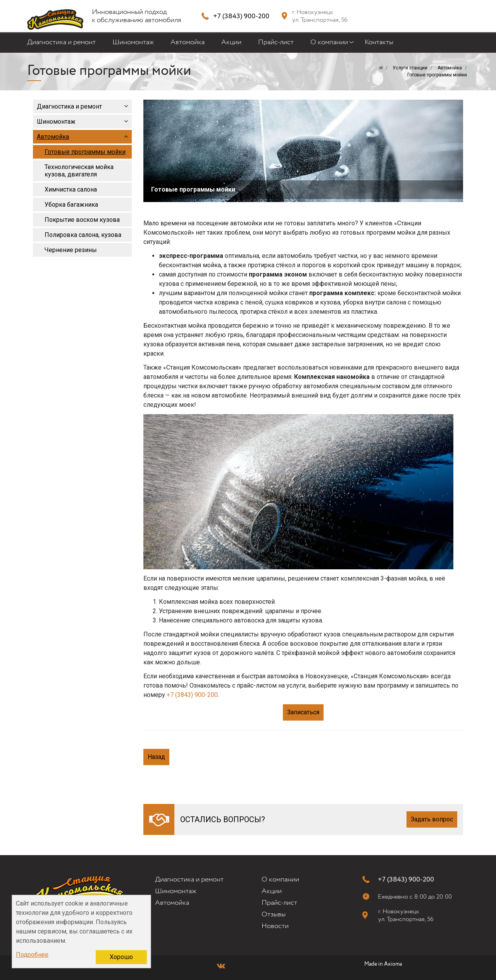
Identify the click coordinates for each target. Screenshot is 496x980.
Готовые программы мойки (85, 152)
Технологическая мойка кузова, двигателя (79, 171)
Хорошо (121, 957)
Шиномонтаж (133, 42)
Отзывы (274, 914)
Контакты (379, 42)
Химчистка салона (71, 189)
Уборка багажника (71, 205)
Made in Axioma (383, 964)
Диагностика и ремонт (61, 42)
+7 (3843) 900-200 (241, 16)
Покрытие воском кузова (82, 220)
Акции (231, 42)
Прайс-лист (276, 42)
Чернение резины (71, 250)
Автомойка (188, 42)
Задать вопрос (432, 819)
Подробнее (32, 955)
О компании (329, 45)
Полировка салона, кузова (83, 235)
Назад (156, 757)
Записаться (303, 712)
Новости (275, 926)
